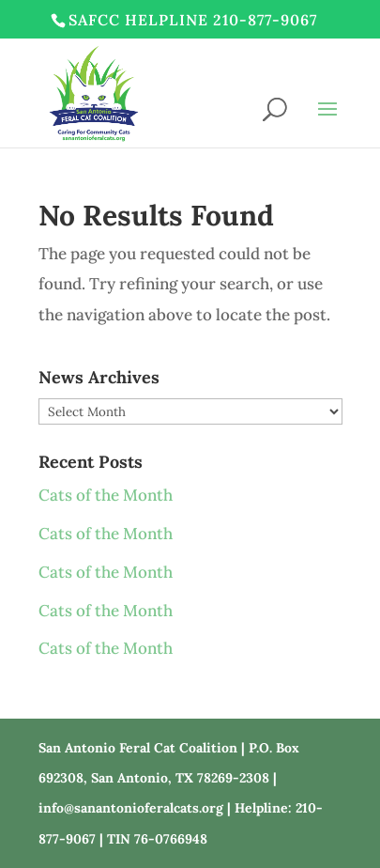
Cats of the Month (106, 495)
